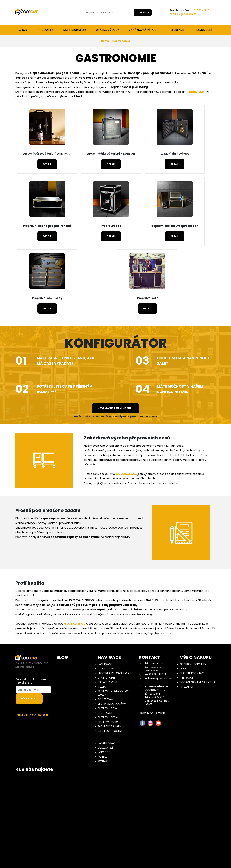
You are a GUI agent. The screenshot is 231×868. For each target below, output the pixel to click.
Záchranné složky (109, 726)
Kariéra (102, 757)
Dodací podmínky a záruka (198, 682)
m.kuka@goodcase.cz (183, 14)
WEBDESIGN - (32, 715)
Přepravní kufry (108, 722)
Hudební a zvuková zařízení (115, 673)
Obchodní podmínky (193, 664)
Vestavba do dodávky (112, 704)
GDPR (183, 669)
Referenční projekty (111, 731)
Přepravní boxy (107, 708)
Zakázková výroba (144, 30)
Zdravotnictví (107, 682)
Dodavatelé (105, 748)
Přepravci (186, 678)
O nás (23, 30)
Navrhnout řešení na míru (115, 408)
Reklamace (187, 687)
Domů (105, 41)
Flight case (105, 713)
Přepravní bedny (108, 717)
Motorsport (106, 669)
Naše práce (105, 664)
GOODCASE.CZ (126, 474)
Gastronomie (121, 41)
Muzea (102, 687)
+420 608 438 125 (201, 10)
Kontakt (103, 761)
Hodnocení (203, 30)
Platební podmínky (192, 673)
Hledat (143, 12)
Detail (47, 164)
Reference (176, 30)
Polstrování (106, 699)
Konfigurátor (74, 30)
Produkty (45, 30)
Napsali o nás (106, 743)
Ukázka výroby (107, 30)
